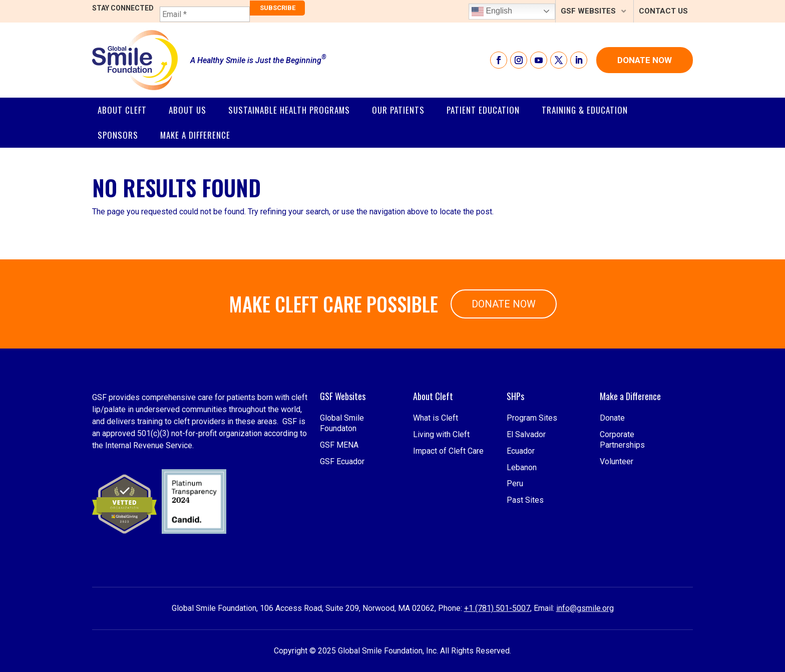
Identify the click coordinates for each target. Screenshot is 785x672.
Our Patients (398, 110)
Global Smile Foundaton (342, 483)
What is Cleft (436, 478)
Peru (515, 544)
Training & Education (585, 110)
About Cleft (122, 110)
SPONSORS (118, 135)
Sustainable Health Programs (289, 110)
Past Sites (525, 560)
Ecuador (521, 511)
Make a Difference (195, 135)
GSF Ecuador (342, 521)
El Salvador (526, 494)
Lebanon (522, 527)
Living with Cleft (441, 494)
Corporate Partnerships (622, 499)
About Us (187, 110)
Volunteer (617, 521)
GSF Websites (588, 11)
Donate (612, 478)
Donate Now (645, 60)
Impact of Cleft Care (448, 511)
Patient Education (483, 110)
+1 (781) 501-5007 (497, 608)
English (492, 12)
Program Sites (532, 478)
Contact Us (663, 11)
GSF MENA (339, 505)
